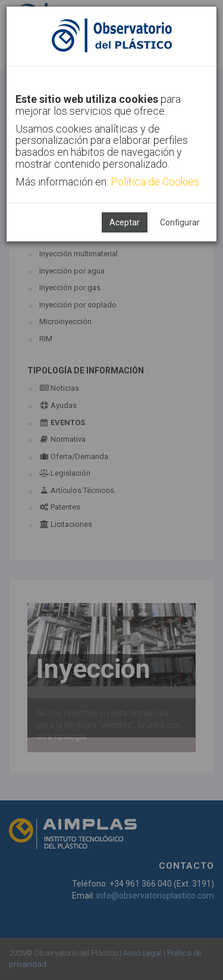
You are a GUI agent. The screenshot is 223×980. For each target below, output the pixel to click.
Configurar (180, 222)
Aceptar (125, 222)
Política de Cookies (155, 182)
